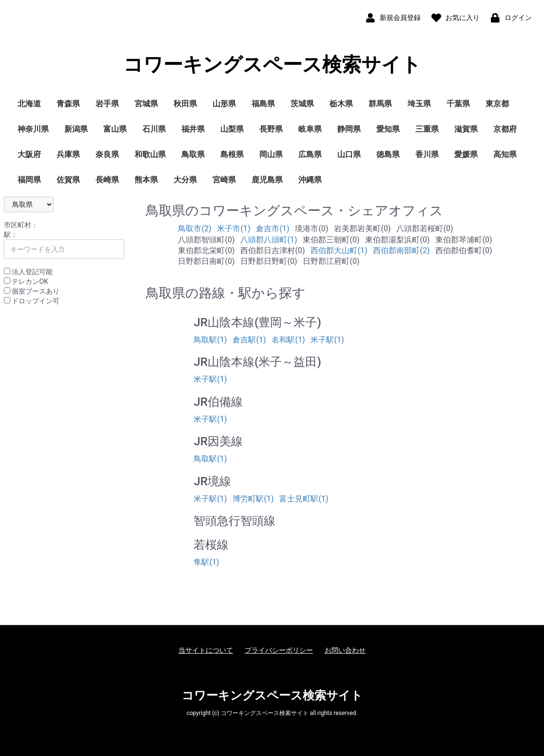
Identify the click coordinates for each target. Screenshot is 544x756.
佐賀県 (68, 180)
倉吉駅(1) (249, 340)
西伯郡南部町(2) (401, 250)
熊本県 (146, 180)
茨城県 (302, 104)
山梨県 (232, 129)
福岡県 (29, 180)
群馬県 (380, 104)
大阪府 (29, 154)
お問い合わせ (345, 650)
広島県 (310, 154)
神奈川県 (33, 129)
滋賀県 (466, 129)
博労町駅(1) (253, 499)
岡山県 (271, 154)
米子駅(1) (327, 340)
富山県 (115, 129)
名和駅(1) (288, 340)
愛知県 (388, 129)
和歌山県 (150, 154)
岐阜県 (310, 129)
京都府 (505, 129)
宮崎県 (224, 180)
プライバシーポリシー (279, 650)
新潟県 (76, 129)
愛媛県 (466, 154)
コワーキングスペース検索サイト (272, 65)
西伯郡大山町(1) (339, 250)
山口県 (349, 154)
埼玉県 (419, 104)
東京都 (497, 104)
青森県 (68, 104)
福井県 (193, 129)
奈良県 (107, 154)
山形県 (224, 104)
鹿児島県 (267, 180)
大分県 (185, 180)
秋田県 (185, 104)
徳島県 (388, 154)
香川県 (427, 154)
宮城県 (146, 104)
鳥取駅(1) (210, 340)
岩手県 (107, 104)
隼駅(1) (206, 562)
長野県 (271, 129)
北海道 (29, 104)
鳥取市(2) (194, 229)
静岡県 (349, 129)
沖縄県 (310, 180)
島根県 (232, 154)
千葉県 (458, 104)
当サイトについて (206, 650)
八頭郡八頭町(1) (269, 240)
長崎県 (107, 180)
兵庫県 (68, 154)
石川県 (154, 129)
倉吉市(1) (272, 229)
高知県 (505, 154)
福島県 (263, 104)
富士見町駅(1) (304, 499)
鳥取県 (193, 154)
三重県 (427, 129)
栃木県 (341, 104)
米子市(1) (233, 229)
